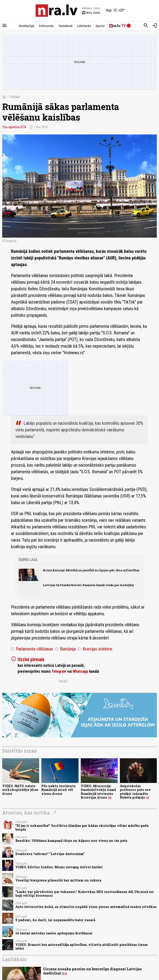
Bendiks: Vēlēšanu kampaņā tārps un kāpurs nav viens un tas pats (71, 841)
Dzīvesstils (46, 26)
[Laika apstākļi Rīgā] (115, 11)
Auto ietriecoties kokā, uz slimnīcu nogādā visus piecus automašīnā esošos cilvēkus (86, 907)
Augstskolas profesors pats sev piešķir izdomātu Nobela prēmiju (135, 792)
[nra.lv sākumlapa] (57, 11)
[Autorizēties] (155, 26)
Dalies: (64, 681)
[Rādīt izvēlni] (4, 26)
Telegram (59, 671)
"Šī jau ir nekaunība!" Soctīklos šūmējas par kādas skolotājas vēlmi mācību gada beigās (82, 827)
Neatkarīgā (26, 26)
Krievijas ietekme (95, 649)
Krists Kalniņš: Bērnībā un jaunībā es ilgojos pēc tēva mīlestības (91, 570)
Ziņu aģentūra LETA (14, 127)
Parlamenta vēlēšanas (32, 649)
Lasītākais (14, 959)
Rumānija (65, 649)
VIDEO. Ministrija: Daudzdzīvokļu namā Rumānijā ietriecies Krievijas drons (98, 792)
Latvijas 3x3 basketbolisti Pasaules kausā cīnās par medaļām (89, 585)
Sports (100, 26)
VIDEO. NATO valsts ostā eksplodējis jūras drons (20, 790)
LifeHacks (84, 26)
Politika (14, 97)
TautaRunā (65, 26)
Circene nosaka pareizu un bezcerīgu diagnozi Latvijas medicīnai (92, 971)
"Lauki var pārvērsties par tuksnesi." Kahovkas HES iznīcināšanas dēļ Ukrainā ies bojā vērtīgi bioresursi (85, 894)
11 (65, 973)
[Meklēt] (146, 26)
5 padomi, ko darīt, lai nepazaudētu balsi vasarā (55, 920)
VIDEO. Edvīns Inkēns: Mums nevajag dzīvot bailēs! (59, 867)
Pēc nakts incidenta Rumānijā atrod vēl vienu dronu (58, 790)
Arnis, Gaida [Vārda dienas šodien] (91, 13)
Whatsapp (80, 671)
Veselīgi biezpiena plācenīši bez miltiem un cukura (58, 880)
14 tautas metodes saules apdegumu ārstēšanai (54, 933)
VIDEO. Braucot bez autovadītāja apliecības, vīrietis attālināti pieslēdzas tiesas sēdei (82, 946)
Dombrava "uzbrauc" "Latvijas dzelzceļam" (50, 854)
